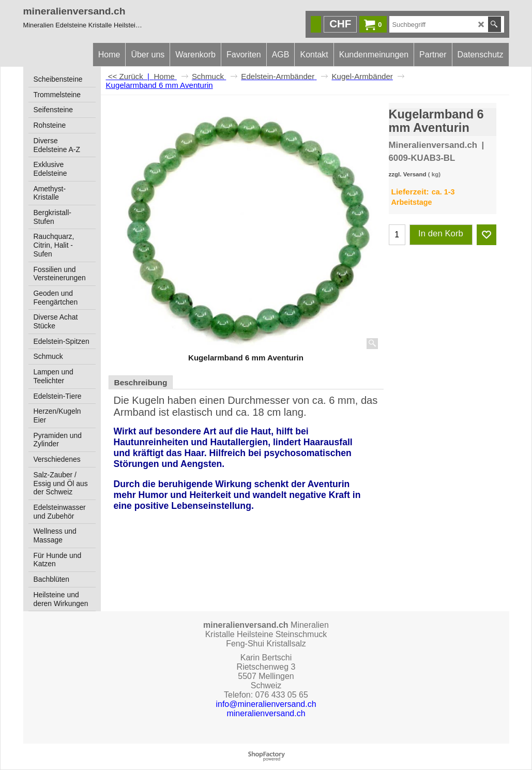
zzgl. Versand (408, 174)
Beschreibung (141, 382)
